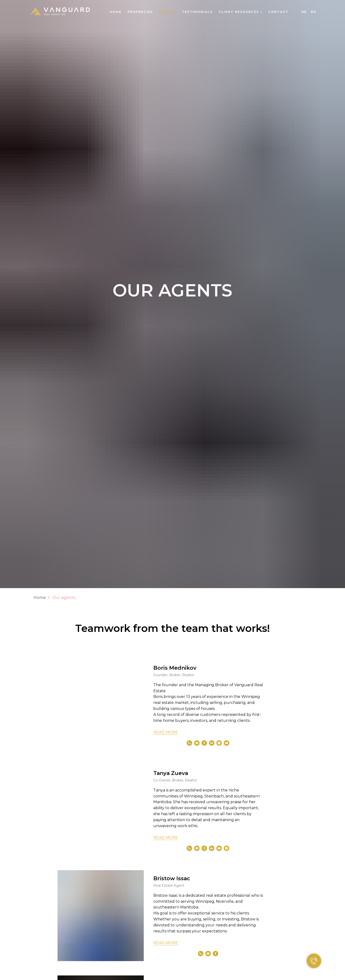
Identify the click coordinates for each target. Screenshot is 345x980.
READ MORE (166, 732)
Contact (278, 12)
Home (116, 12)
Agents (167, 12)
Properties (140, 12)
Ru (313, 12)
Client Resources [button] (239, 12)
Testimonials (197, 12)
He (304, 12)
